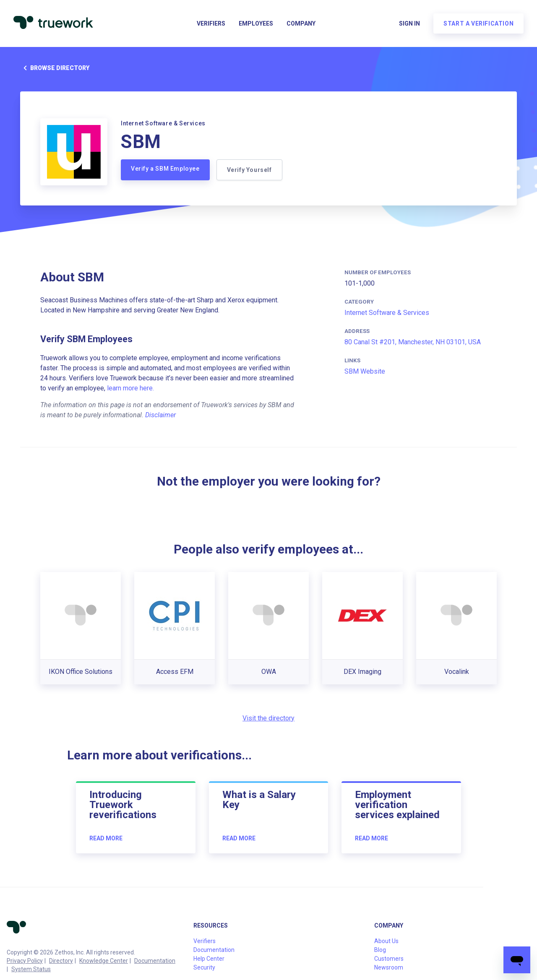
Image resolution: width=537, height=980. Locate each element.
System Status (31, 969)
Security (204, 967)
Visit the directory (268, 718)
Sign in (409, 23)
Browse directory (55, 68)
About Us (386, 941)
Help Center (209, 959)
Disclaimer (160, 415)
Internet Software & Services (387, 313)
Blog (380, 950)
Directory (61, 961)
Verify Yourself (249, 170)
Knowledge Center (104, 961)
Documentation (155, 961)
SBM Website (365, 371)
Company (301, 23)
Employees (256, 23)
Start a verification (478, 23)
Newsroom (389, 967)
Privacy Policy (25, 961)
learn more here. (130, 388)
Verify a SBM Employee (165, 169)
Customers (389, 959)
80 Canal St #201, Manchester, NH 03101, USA (413, 342)
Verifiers (211, 23)
